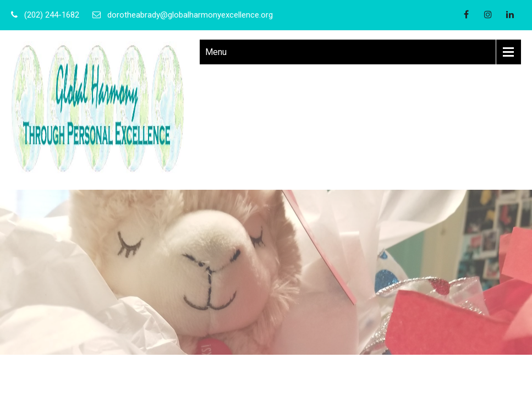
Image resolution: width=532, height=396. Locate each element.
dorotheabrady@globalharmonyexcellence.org (190, 15)
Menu (216, 52)
